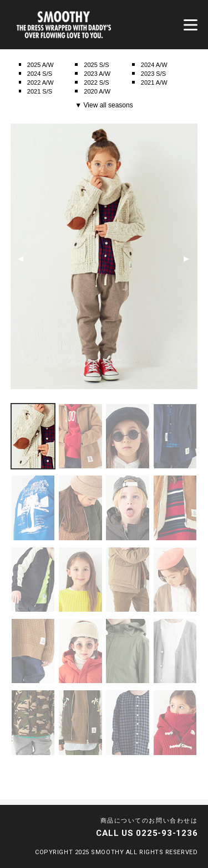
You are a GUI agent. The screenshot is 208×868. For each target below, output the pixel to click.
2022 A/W (40, 82)
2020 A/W (97, 91)
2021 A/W (154, 82)
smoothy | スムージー (64, 25)
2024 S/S (40, 74)
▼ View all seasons (104, 105)
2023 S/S (153, 74)
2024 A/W (154, 65)
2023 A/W (97, 74)
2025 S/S (96, 65)
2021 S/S (40, 91)
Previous (21, 259)
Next (186, 259)
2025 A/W (40, 65)
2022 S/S (96, 82)
